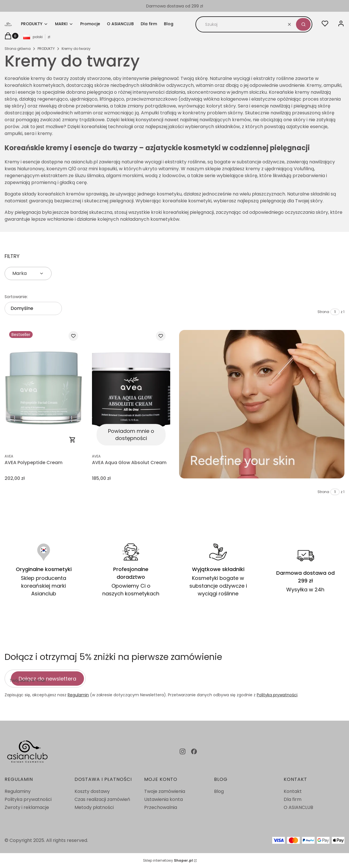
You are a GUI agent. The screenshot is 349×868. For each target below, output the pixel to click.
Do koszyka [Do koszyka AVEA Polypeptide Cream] (72, 440)
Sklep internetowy (168, 860)
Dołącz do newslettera (47, 678)
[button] (303, 24)
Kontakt (293, 791)
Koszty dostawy (92, 791)
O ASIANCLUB (298, 807)
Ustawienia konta (163, 799)
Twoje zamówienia (165, 791)
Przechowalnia (161, 807)
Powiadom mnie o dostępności (131, 435)
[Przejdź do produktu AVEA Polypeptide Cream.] (44, 388)
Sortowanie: (16, 297)
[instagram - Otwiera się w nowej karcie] (183, 751)
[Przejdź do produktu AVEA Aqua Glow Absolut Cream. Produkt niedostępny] (131, 388)
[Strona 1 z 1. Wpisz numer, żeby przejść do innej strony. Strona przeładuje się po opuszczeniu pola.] (335, 312)
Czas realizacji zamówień (102, 799)
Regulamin (78, 695)
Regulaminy (18, 791)
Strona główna (18, 49)
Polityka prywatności (28, 799)
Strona (323, 312)
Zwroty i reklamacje (27, 807)
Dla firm (293, 799)
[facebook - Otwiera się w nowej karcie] (194, 751)
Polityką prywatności (277, 695)
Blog (219, 791)
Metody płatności (94, 807)
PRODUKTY (46, 49)
